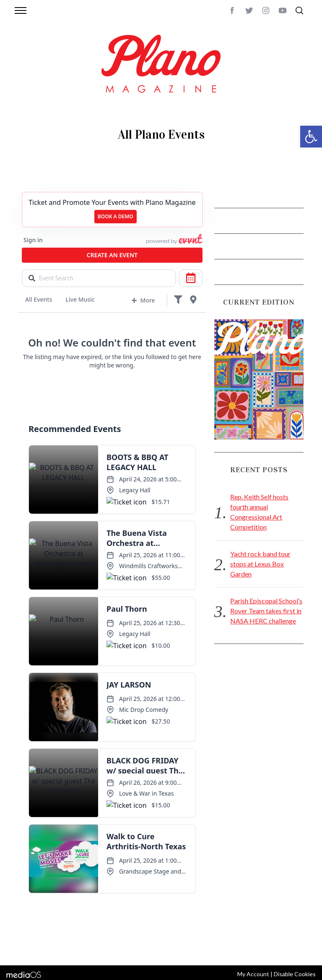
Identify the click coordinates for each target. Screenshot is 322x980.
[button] (311, 137)
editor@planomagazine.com (54, 948)
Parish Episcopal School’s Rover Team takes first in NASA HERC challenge (266, 611)
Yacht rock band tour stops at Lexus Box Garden (260, 564)
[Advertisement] (259, 715)
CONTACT (48, 938)
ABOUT (23, 938)
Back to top (292, 938)
